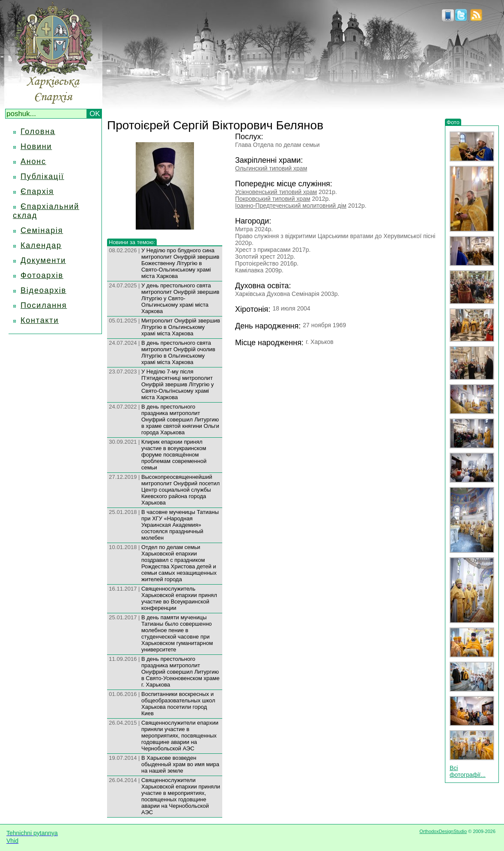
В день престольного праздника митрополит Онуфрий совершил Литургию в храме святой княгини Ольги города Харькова (180, 420)
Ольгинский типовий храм (271, 168)
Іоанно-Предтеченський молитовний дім (291, 206)
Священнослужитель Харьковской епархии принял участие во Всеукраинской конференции (179, 598)
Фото (453, 122)
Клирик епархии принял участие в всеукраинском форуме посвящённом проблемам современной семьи (174, 455)
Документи (43, 260)
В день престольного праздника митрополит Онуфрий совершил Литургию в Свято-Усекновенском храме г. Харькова (180, 672)
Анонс (33, 161)
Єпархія (37, 191)
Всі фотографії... (468, 771)
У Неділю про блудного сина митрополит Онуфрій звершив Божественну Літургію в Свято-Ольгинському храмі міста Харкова (180, 263)
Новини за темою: (132, 242)
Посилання (44, 305)
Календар (41, 245)
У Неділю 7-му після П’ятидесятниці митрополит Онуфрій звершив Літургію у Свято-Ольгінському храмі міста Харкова (177, 384)
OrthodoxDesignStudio (443, 831)
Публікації (42, 176)
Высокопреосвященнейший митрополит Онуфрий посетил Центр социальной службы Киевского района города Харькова (180, 490)
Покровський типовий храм (273, 199)
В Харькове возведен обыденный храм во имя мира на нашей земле (180, 764)
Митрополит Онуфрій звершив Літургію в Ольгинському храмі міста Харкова (181, 327)
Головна (38, 131)
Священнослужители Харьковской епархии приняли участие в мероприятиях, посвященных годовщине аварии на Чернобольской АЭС (181, 796)
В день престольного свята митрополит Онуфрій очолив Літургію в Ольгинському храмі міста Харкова (178, 352)
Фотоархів (42, 275)
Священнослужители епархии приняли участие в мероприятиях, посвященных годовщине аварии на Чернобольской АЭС (180, 736)
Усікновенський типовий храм (276, 192)
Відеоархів (43, 290)
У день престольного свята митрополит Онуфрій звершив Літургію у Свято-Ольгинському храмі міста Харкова (180, 298)
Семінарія (42, 230)
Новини (36, 146)
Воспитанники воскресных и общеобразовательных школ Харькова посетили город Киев (178, 704)
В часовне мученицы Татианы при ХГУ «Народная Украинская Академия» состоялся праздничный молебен (180, 525)
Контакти (40, 320)
